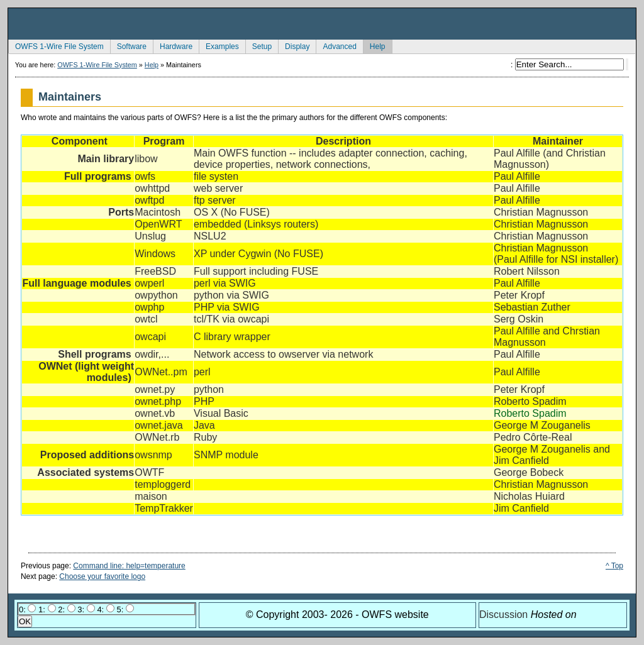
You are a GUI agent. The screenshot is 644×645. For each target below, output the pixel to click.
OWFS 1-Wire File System (56, 45)
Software (128, 45)
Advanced (336, 45)
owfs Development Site (322, 24)
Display (294, 45)
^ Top (614, 566)
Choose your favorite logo (102, 576)
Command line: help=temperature (129, 566)
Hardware (173, 45)
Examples (219, 45)
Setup (258, 45)
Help (374, 45)
